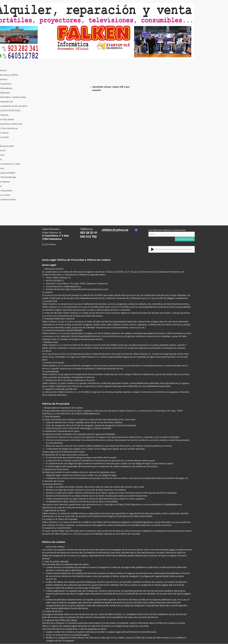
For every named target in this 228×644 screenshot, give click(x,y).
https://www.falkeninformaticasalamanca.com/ (87, 289)
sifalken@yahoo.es (72, 286)
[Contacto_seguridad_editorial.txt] (136, 230)
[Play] (153, 249)
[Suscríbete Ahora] (185, 239)
